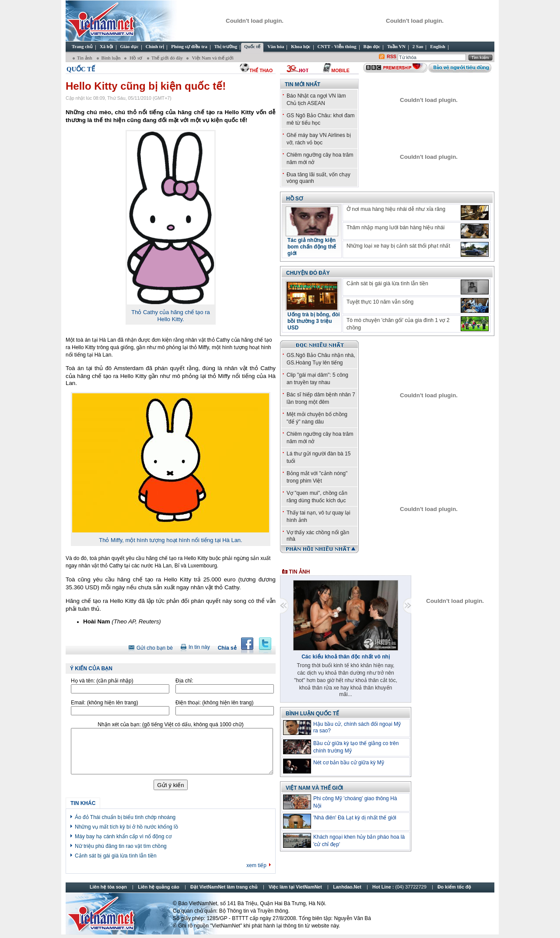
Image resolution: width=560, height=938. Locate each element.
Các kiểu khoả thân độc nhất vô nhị (346, 657)
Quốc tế (81, 69)
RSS (392, 56)
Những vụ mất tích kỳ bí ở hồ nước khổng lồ (126, 827)
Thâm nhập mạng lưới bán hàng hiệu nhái (395, 227)
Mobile (340, 70)
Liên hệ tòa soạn (108, 887)
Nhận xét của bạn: (170, 724)
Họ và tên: (102, 681)
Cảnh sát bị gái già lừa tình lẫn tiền (116, 856)
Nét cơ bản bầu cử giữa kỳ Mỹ (349, 763)
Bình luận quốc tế (312, 714)
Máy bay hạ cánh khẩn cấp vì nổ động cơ (123, 836)
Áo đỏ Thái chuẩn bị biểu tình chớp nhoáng (125, 817)
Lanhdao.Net (347, 887)
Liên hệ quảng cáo (158, 887)
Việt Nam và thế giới (314, 788)
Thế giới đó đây (167, 58)
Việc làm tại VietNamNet (295, 887)
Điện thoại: (214, 703)
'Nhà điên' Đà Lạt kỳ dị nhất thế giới (355, 818)
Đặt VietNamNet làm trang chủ (224, 887)
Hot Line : (400, 887)
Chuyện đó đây (308, 273)
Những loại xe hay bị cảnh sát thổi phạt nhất (398, 246)
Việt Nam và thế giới (212, 58)
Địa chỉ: (184, 681)
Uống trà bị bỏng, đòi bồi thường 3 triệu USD (314, 321)
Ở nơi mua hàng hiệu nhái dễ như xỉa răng (396, 209)
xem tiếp (256, 865)
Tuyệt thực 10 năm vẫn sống (380, 302)
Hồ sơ (136, 58)
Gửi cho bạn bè (155, 648)
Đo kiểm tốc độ (454, 887)
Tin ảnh (85, 58)
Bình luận (111, 58)
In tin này (199, 647)
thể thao (261, 70)
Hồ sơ (294, 199)
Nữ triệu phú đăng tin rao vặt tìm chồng (121, 846)
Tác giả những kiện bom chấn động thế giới (312, 247)
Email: (105, 703)
